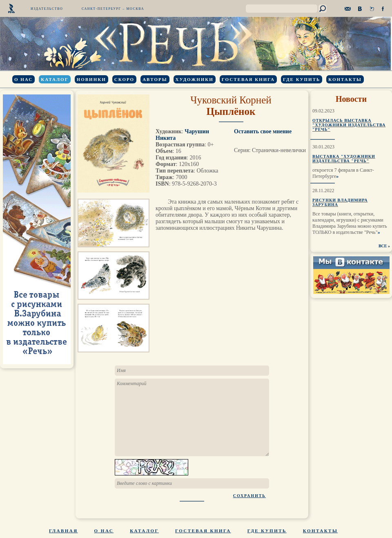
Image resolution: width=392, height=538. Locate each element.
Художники (195, 79)
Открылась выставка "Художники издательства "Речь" (349, 125)
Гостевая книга (248, 79)
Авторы (155, 79)
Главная (63, 531)
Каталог (55, 79)
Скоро (124, 79)
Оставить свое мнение (263, 131)
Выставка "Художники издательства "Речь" (344, 159)
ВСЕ (383, 246)
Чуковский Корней (231, 100)
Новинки (91, 79)
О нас (23, 79)
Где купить (302, 79)
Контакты (345, 79)
